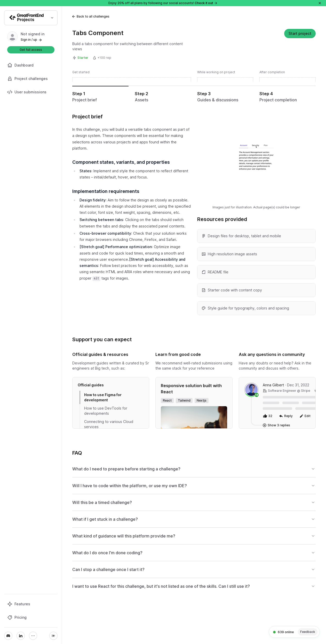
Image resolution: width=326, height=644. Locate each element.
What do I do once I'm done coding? (194, 553)
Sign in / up (31, 40)
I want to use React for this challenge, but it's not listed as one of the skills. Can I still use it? (194, 586)
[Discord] (8, 636)
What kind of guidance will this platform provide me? (194, 536)
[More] (33, 636)
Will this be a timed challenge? (194, 502)
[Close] (320, 3)
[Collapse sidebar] (53, 636)
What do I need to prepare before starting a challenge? (194, 469)
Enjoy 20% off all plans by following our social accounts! (163, 3)
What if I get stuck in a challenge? (194, 519)
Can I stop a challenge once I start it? (194, 569)
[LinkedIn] (21, 636)
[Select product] (31, 18)
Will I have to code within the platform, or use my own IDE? (194, 486)
